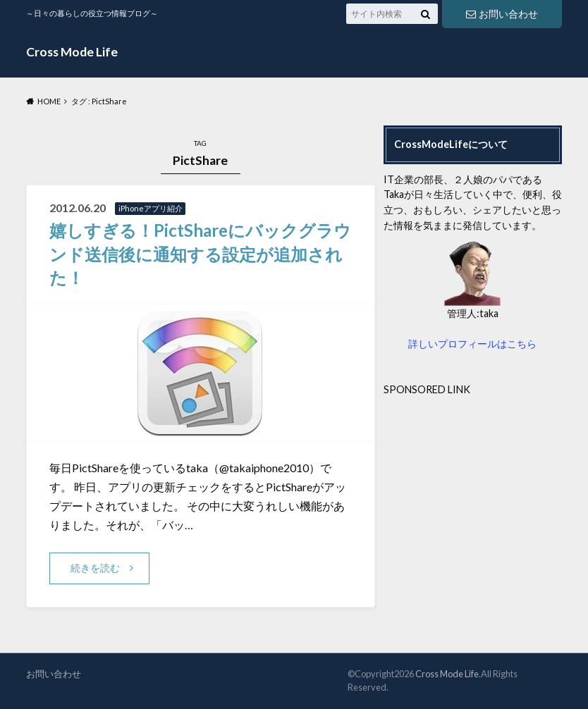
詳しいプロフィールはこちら (472, 344)
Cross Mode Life (72, 52)
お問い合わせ (502, 14)
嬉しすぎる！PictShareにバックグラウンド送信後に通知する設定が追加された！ (200, 254)
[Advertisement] (486, 486)
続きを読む (95, 568)
